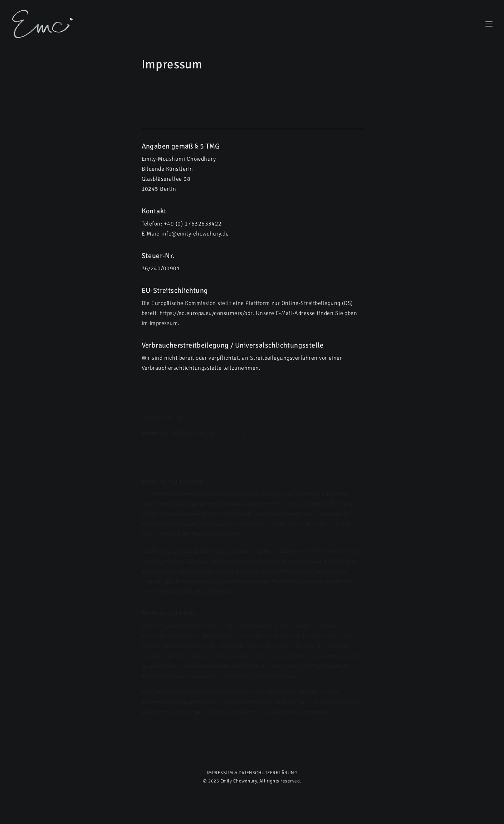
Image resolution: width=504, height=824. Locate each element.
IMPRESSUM (220, 773)
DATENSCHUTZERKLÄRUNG (268, 773)
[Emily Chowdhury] (43, 24)
